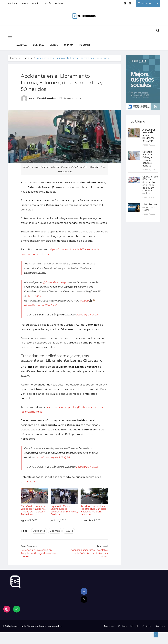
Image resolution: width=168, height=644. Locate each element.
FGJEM (69, 531)
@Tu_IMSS (34, 296)
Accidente (39, 531)
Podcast (59, 3)
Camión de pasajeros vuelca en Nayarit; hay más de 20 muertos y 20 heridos (34, 502)
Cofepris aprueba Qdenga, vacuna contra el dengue (147, 159)
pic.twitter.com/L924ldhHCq (41, 305)
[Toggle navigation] (10, 38)
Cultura (25, 3)
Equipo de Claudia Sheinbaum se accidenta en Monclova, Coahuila (64, 502)
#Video (84, 301)
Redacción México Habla (38, 98)
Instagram (31, 482)
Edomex (55, 531)
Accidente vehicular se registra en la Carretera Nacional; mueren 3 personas (94, 502)
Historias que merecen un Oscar (150, 207)
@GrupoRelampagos (56, 282)
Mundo (36, 3)
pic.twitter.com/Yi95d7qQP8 (53, 457)
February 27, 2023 (87, 315)
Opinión (47, 3)
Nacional (13, 3)
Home (14, 58)
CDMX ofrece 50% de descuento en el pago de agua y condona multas (150, 185)
